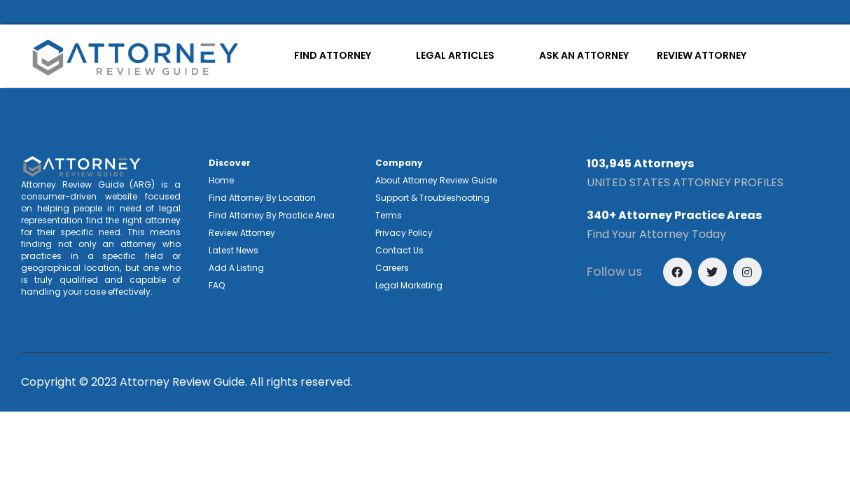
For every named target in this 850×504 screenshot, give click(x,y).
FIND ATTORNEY (333, 55)
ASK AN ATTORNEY (584, 55)
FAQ (217, 285)
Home (221, 180)
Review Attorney (242, 233)
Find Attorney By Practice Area (272, 215)
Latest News (234, 250)
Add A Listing (236, 268)
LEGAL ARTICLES (455, 55)
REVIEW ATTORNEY (702, 55)
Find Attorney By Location (262, 198)
